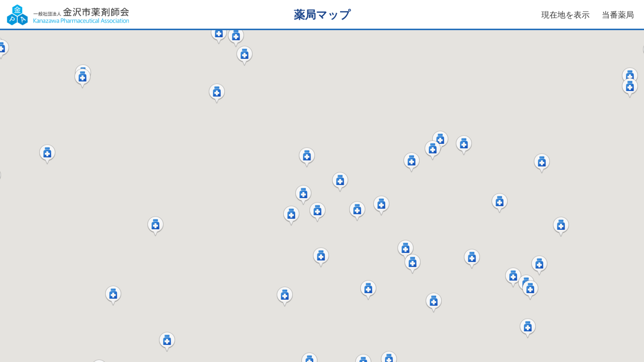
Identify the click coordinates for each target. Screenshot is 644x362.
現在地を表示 (566, 15)
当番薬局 (618, 15)
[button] (219, 34)
